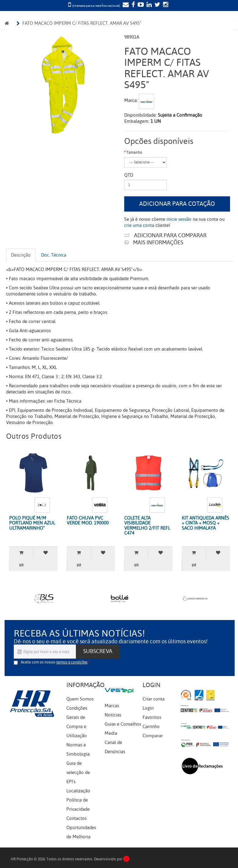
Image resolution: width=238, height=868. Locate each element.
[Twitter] (157, 5)
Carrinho (151, 727)
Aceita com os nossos (54, 662)
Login (148, 708)
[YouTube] (140, 5)
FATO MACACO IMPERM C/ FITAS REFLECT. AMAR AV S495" (82, 23)
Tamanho (134, 152)
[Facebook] (132, 5)
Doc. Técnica (54, 255)
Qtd (129, 175)
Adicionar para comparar (165, 235)
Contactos (76, 818)
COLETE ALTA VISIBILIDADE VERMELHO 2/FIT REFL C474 (147, 526)
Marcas (112, 706)
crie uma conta (139, 225)
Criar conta (154, 699)
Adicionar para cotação (177, 204)
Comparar (153, 736)
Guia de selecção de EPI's (78, 772)
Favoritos (152, 717)
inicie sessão (179, 219)
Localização (78, 791)
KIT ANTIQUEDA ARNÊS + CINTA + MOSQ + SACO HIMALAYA (205, 523)
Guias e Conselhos (123, 724)
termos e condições (72, 662)
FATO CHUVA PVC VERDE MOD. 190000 (88, 521)
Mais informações (154, 242)
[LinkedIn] (148, 5)
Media (111, 733)
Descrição (21, 255)
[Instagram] (165, 5)
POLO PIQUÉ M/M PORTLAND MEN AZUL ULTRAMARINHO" (32, 523)
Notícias (113, 715)
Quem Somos (80, 699)
